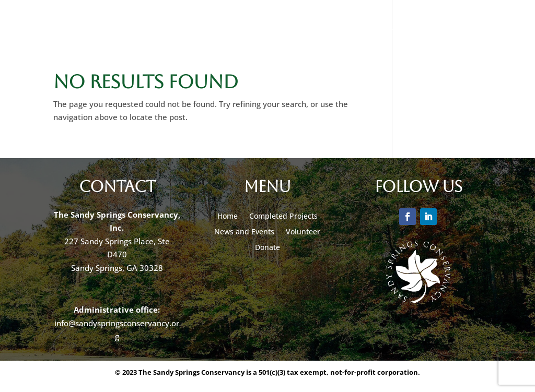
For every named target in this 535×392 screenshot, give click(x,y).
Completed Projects (283, 215)
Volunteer (350, 28)
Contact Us (464, 28)
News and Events (244, 231)
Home (228, 215)
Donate (238, 28)
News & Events (162, 28)
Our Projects (73, 28)
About (400, 28)
